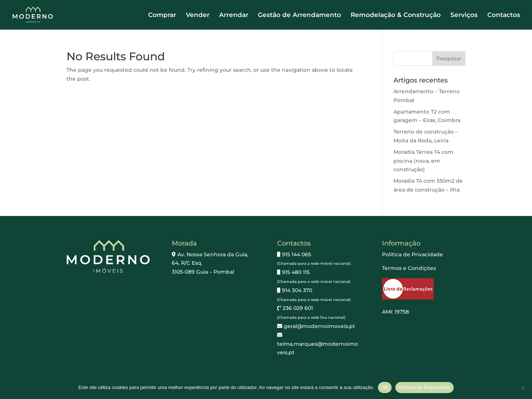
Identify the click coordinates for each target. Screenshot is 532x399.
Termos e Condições (409, 268)
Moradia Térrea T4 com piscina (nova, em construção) (423, 161)
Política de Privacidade (412, 254)
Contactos (504, 15)
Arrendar (234, 15)
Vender (198, 15)
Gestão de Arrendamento (299, 15)
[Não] (523, 388)
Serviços (464, 15)
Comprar (162, 15)
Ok (385, 387)
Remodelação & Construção (396, 15)
